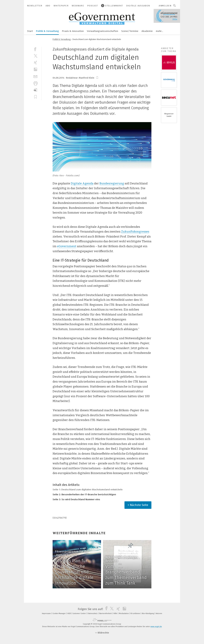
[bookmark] (97, 78)
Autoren (159, 613)
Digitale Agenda (82, 183)
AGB (69, 613)
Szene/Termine (130, 31)
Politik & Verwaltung (47, 31)
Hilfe (116, 613)
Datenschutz (93, 613)
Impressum (47, 613)
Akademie (147, 31)
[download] (35, 90)
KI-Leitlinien (136, 613)
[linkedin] (35, 69)
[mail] (35, 76)
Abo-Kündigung (148, 613)
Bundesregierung (112, 183)
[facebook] (35, 49)
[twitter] (35, 56)
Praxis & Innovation (73, 31)
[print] (35, 83)
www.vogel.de (156, 627)
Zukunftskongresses (135, 232)
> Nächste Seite (138, 505)
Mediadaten (124, 613)
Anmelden (165, 6)
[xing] (35, 63)
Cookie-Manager (59, 613)
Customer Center (79, 613)
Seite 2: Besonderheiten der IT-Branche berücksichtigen (84, 494)
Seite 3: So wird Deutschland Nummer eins (76, 499)
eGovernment (67, 246)
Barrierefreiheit (106, 613)
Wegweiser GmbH (169, 115)
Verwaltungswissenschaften (102, 31)
